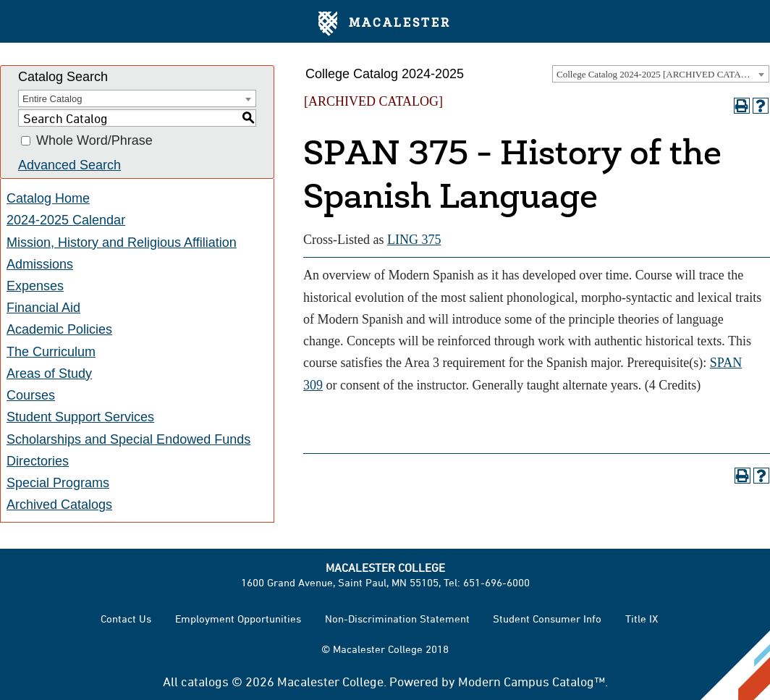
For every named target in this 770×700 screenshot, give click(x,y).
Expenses (35, 286)
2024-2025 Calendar (66, 220)
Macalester (385, 24)
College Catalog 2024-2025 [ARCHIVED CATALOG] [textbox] (660, 74)
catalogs (205, 681)
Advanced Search (69, 165)
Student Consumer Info (547, 619)
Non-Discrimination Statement (397, 619)
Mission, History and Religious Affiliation (122, 243)
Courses (31, 395)
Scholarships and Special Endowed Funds (128, 439)
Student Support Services (80, 417)
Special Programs (58, 483)
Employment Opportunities (238, 619)
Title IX (642, 619)
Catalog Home (48, 198)
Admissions (40, 264)
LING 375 (414, 240)
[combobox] (661, 74)
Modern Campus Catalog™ (532, 681)
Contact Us (126, 619)
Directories (38, 461)
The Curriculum (51, 352)
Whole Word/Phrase (94, 141)
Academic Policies (59, 329)
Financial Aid (43, 308)
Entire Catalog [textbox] (52, 99)
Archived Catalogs (59, 505)
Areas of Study (49, 374)
